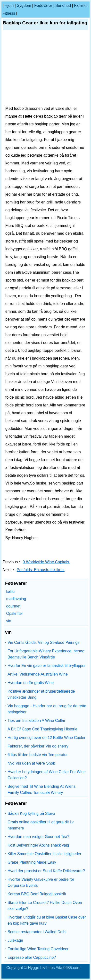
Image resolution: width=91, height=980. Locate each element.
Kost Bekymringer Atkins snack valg (38, 845)
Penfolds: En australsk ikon (41, 570)
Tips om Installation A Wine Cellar (36, 721)
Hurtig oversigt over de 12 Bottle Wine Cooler (46, 738)
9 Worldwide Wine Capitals (46, 562)
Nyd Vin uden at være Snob (31, 763)
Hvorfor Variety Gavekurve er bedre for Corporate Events (41, 882)
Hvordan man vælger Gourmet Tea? (38, 837)
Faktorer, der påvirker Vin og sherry (38, 746)
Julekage (15, 940)
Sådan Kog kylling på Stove (31, 813)
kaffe (10, 591)
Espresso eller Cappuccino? (32, 957)
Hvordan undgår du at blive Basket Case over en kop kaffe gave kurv (47, 920)
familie (80, 5)
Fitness (9, 13)
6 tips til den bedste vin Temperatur (38, 755)
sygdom (24, 5)
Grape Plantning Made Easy (32, 862)
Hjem (9, 5)
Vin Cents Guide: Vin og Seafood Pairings (44, 642)
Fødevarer (43, 5)
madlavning (16, 599)
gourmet (13, 606)
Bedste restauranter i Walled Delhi (37, 932)
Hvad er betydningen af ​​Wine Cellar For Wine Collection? (47, 775)
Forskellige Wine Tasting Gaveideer (38, 949)
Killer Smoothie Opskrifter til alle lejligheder (44, 854)
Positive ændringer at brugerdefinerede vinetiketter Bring (41, 694)
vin (8, 621)
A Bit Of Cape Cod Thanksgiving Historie (42, 729)
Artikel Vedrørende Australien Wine (38, 674)
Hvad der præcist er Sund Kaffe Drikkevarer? (46, 871)
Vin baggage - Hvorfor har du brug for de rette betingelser (47, 709)
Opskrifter (14, 613)
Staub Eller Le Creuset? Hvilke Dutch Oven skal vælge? (45, 906)
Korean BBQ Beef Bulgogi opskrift (37, 894)
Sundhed (63, 5)
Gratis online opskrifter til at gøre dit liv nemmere (41, 825)
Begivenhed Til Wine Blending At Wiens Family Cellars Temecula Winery (41, 789)
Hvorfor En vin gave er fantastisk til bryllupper (47, 666)
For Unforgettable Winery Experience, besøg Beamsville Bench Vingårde (46, 654)
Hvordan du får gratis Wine (31, 683)
